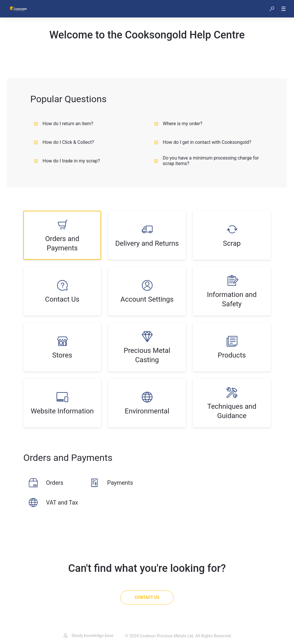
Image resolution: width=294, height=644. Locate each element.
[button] (272, 9)
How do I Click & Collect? (64, 142)
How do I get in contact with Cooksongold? (203, 142)
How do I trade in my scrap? (67, 161)
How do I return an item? (64, 124)
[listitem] (62, 235)
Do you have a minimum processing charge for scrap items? (207, 161)
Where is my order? (178, 124)
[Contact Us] (147, 597)
